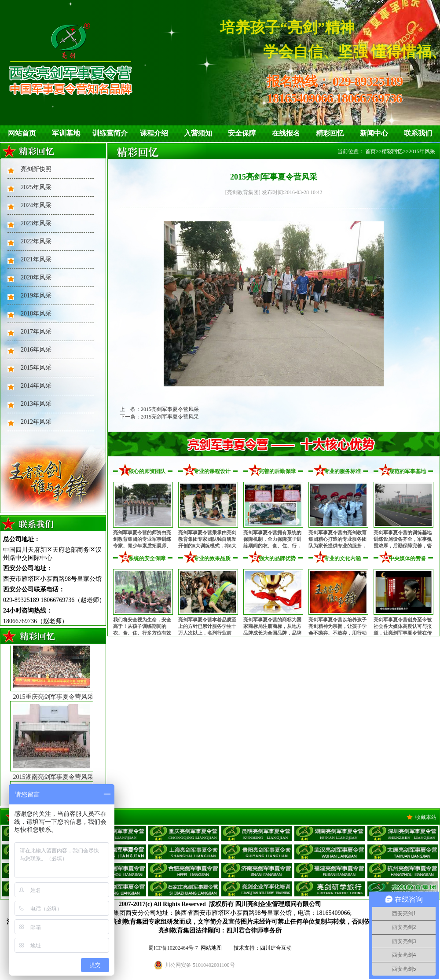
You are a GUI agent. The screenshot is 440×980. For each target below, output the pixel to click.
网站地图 (211, 948)
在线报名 (286, 133)
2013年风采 (36, 404)
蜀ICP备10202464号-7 (173, 948)
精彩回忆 (330, 133)
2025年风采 (36, 187)
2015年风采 (36, 368)
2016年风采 (36, 350)
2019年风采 (36, 295)
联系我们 (418, 133)
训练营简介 (110, 133)
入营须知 (198, 133)
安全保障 (242, 133)
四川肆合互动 (276, 948)
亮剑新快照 (36, 169)
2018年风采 (36, 314)
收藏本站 (426, 817)
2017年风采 (36, 332)
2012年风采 (36, 422)
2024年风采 (36, 205)
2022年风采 (36, 241)
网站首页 (22, 133)
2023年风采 (36, 223)
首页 (370, 151)
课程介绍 (154, 133)
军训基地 (66, 133)
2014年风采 (36, 386)
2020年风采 (36, 277)
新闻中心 (374, 133)
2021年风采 (36, 259)
